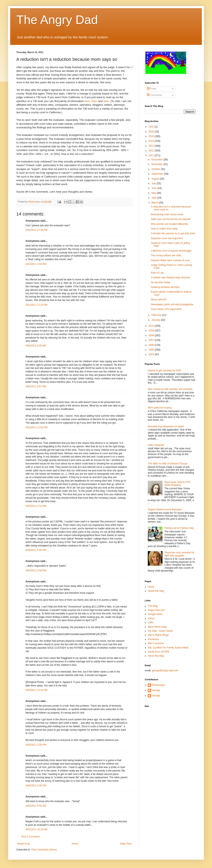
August (156, 179)
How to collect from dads (164, 229)
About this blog (156, 591)
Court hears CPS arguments (166, 309)
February (157, 315)
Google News (155, 614)
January (156, 320)
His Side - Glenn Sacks (160, 631)
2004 (152, 354)
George (156, 690)
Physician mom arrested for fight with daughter (179, 554)
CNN (150, 623)
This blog (153, 606)
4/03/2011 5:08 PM (36, 571)
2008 (152, 335)
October (156, 169)
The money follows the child (166, 255)
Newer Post (24, 844)
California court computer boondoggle (171, 251)
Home (75, 844)
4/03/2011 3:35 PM (36, 550)
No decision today (161, 282)
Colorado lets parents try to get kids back (173, 233)
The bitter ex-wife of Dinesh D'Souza (168, 464)
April (154, 198)
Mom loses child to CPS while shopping (177, 484)
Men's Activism (156, 643)
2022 (152, 127)
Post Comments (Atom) (44, 850)
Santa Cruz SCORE (159, 652)
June (154, 188)
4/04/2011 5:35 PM (36, 786)
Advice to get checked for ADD (164, 371)
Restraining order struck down (167, 214)
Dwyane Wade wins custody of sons (170, 260)
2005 (152, 350)
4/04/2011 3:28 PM (36, 745)
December (157, 160)
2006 (152, 345)
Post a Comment (30, 837)
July (154, 183)
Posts (152, 89)
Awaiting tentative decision (165, 287)
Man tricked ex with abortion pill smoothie (170, 389)
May (154, 193)
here (87, 101)
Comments (154, 95)
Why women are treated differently (169, 224)
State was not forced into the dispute (171, 219)
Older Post (126, 844)
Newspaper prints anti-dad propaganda (172, 304)
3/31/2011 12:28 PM (36, 230)
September (158, 174)
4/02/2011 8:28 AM (36, 346)
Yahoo (151, 618)
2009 (152, 331)
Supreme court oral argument (167, 238)
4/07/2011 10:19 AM (36, 829)
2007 (152, 340)
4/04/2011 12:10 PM (36, 690)
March (155, 203)
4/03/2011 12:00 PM (36, 427)
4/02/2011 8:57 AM (36, 386)
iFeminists (153, 639)
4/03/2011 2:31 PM (36, 506)
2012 (152, 151)
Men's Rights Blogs (158, 635)
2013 (152, 146)
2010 (152, 326)
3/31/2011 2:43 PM (36, 264)
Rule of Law (157, 273)
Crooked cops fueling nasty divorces (171, 277)
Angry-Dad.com (156, 610)
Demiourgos (158, 685)
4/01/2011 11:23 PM (36, 305)
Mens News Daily (157, 627)
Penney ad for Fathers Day (179, 528)
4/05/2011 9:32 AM (36, 806)
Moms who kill (158, 300)
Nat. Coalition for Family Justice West (168, 648)
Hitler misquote (156, 445)
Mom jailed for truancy (160, 408)
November (157, 164)
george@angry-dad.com (165, 670)
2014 (152, 141)
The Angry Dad (57, 20)
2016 (152, 132)
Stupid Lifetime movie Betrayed (165, 509)
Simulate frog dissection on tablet (166, 426)
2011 (152, 155)
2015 (152, 136)
